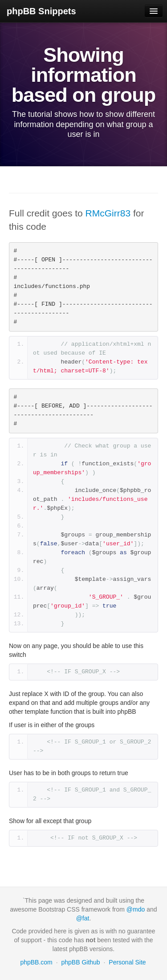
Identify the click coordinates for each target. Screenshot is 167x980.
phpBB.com (36, 962)
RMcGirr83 (108, 213)
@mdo (136, 909)
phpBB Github (80, 962)
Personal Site (127, 962)
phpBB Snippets (41, 11)
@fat (83, 918)
